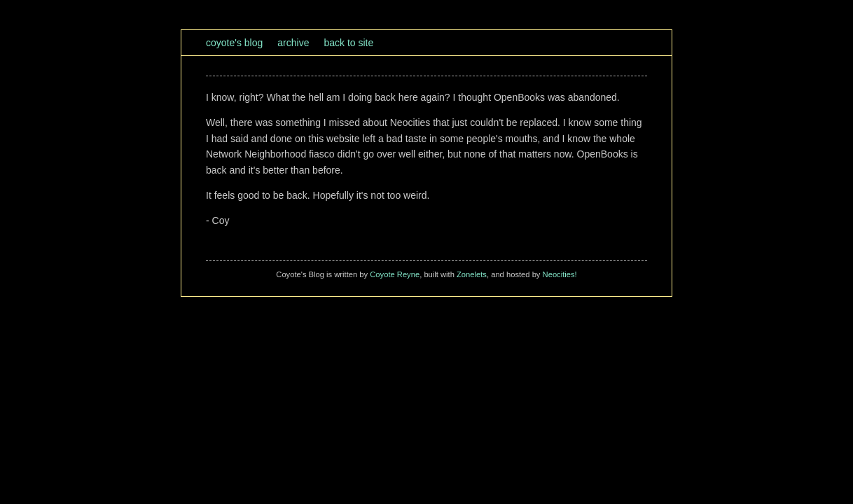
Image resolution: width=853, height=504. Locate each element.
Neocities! (560, 274)
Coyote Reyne (395, 274)
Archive (293, 43)
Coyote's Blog (234, 43)
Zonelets (472, 274)
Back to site (348, 43)
